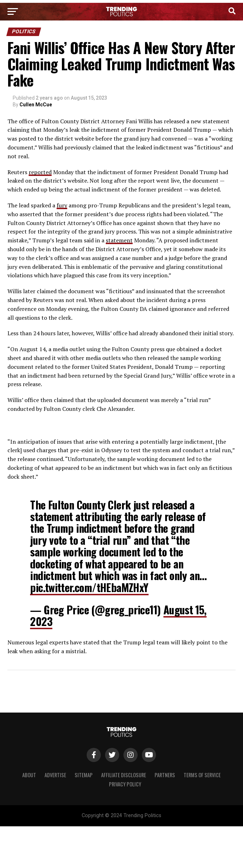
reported (40, 172)
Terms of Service (202, 775)
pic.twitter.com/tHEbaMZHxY (89, 587)
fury (62, 205)
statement (119, 240)
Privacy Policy (125, 784)
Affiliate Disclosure (124, 775)
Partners (165, 775)
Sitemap (84, 775)
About (29, 775)
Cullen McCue (36, 105)
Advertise (55, 775)
